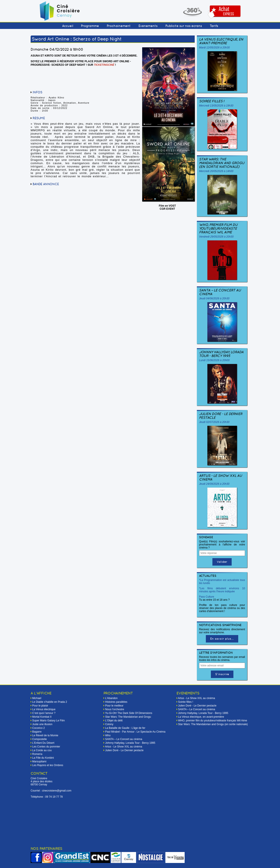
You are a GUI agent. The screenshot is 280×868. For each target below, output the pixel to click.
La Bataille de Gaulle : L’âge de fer (125, 728)
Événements (148, 26)
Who (108, 735)
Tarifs (214, 26)
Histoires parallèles (116, 702)
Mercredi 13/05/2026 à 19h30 (216, 106)
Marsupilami (39, 761)
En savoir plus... (222, 639)
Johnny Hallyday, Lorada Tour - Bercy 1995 (221, 354)
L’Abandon (111, 698)
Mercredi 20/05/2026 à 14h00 (216, 171)
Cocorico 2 (38, 728)
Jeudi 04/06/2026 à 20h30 (214, 298)
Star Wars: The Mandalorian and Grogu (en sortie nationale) (222, 163)
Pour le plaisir (40, 706)
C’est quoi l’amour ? (44, 713)
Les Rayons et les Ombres (48, 765)
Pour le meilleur (114, 706)
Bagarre (37, 732)
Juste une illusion (42, 724)
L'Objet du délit (114, 721)
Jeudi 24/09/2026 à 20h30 (214, 484)
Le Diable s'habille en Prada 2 (50, 702)
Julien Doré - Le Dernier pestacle (221, 416)
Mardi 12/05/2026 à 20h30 (214, 48)
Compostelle (39, 739)
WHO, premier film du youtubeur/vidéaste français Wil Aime (218, 228)
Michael (37, 698)
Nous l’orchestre (115, 709)
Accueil (68, 26)
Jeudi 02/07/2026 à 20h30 (214, 422)
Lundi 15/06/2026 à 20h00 (214, 360)
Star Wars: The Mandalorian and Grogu (128, 717)
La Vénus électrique (44, 709)
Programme (90, 26)
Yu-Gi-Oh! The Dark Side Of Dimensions (129, 713)
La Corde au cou (42, 750)
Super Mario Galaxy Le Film (48, 721)
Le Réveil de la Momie (45, 735)
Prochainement (119, 26)
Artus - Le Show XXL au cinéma (220, 477)
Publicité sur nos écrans (184, 26)
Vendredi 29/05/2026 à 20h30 (216, 237)
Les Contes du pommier (46, 747)
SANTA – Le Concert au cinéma (220, 292)
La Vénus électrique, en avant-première (221, 41)
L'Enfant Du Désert (43, 743)
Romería (37, 754)
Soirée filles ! (212, 101)
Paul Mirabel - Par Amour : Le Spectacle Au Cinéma (135, 732)
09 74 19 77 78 (54, 797)
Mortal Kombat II (42, 717)
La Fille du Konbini (43, 758)
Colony (109, 724)
